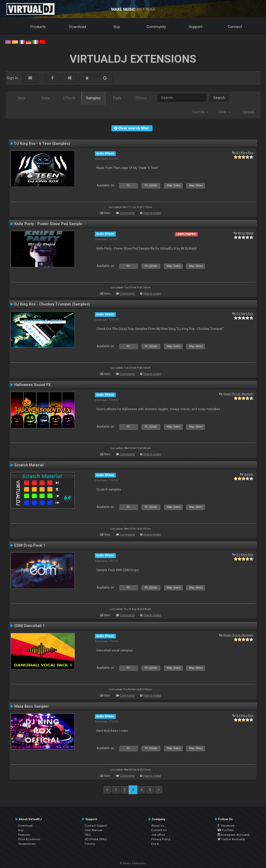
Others (141, 98)
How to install (152, 213)
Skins (45, 98)
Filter (225, 112)
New (22, 98)
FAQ (88, 835)
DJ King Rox (245, 153)
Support (196, 27)
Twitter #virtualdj (231, 839)
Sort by (200, 112)
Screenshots (27, 844)
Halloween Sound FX (32, 385)
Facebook (226, 826)
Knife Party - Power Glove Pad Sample (48, 224)
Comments (127, 213)
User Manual (94, 830)
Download (78, 27)
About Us (158, 826)
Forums (90, 844)
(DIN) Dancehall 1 (29, 626)
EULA (155, 844)
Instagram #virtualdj (234, 835)
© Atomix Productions (133, 863)
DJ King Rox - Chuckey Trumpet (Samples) (52, 304)
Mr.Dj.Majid (245, 233)
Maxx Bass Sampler (32, 706)
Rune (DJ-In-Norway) (238, 394)
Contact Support (96, 826)
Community (156, 27)
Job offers (158, 835)
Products (38, 27)
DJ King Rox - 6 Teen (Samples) (42, 143)
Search (219, 98)
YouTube (226, 830)
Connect (235, 27)
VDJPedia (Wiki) (96, 839)
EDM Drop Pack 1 (30, 545)
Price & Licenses (29, 839)
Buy (117, 27)
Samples (93, 98)
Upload (248, 112)
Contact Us (159, 830)
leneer (249, 474)
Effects (69, 98)
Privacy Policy (161, 839)
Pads (117, 98)
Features (24, 835)
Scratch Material (29, 465)
